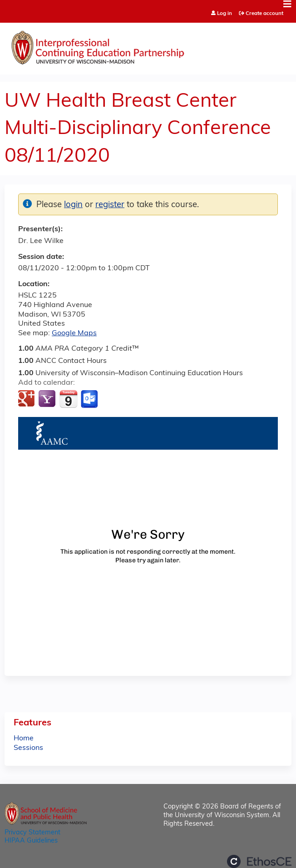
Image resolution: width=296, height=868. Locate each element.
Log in (224, 14)
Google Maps (74, 333)
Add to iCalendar (68, 399)
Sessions (28, 748)
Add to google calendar (27, 399)
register (110, 205)
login (73, 205)
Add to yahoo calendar (48, 399)
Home (24, 739)
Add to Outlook (90, 399)
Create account (264, 14)
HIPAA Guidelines (31, 841)
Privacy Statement (32, 833)
